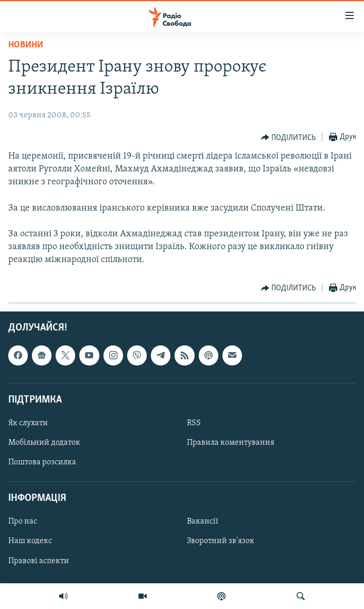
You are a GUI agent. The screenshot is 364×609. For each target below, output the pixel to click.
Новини (26, 45)
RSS (194, 423)
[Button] (289, 137)
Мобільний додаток (44, 443)
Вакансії (203, 521)
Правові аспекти (39, 561)
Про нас (23, 521)
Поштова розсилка (42, 462)
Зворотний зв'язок (221, 541)
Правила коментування (231, 443)
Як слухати (28, 423)
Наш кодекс (30, 541)
